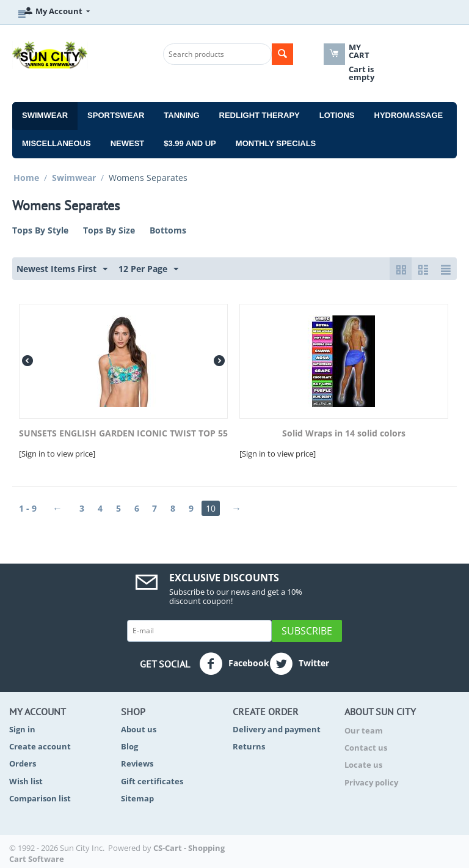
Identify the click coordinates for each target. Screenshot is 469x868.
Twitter (299, 664)
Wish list (26, 781)
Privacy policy (371, 782)
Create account (40, 746)
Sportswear (116, 115)
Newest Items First (62, 269)
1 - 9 (28, 508)
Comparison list (40, 798)
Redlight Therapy (260, 115)
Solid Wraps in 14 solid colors (344, 434)
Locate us (363, 765)
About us (139, 729)
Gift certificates (152, 781)
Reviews (137, 763)
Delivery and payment (277, 729)
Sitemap (137, 798)
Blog (129, 746)
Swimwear (45, 115)
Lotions (337, 115)
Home (26, 178)
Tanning (181, 115)
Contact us (366, 748)
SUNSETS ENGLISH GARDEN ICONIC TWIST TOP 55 (123, 434)
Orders (23, 763)
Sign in (22, 729)
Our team (364, 730)
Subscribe (307, 631)
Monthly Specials (276, 143)
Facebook (234, 664)
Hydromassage (409, 115)
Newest (128, 143)
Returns (249, 746)
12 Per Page (148, 269)
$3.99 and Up (190, 143)
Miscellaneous (56, 143)
